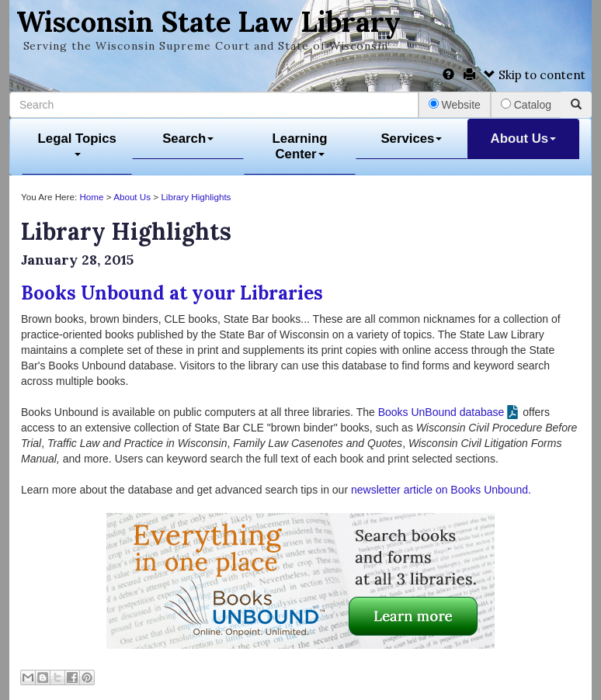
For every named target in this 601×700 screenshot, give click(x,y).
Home (91, 197)
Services (411, 139)
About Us (524, 139)
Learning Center (300, 146)
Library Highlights (196, 197)
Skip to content (535, 75)
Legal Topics (77, 144)
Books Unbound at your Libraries (172, 293)
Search (188, 139)
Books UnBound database (441, 412)
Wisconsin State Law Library (208, 22)
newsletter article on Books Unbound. (441, 490)
